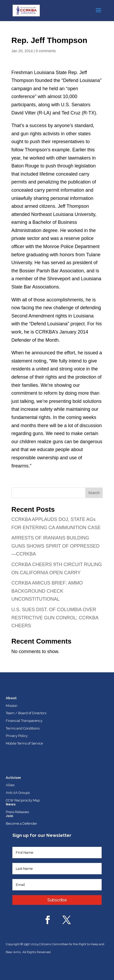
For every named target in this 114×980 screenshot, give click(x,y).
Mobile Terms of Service (24, 743)
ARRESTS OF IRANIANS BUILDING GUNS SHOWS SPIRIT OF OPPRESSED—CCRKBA (55, 546)
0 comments (46, 51)
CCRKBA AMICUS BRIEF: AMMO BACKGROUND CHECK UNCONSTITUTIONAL (47, 591)
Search (94, 493)
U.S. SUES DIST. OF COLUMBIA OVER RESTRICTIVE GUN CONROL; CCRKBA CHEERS (55, 618)
